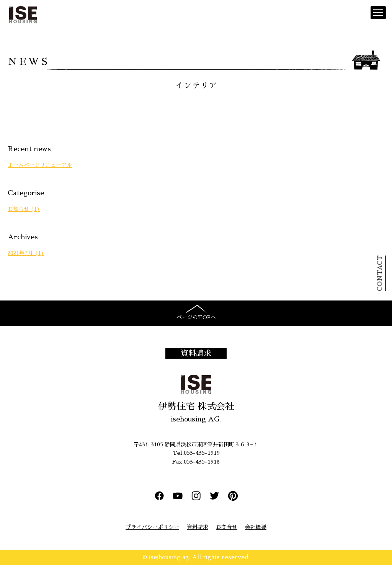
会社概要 (256, 527)
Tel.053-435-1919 (196, 453)
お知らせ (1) (24, 209)
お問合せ (227, 527)
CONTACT (380, 274)
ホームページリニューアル (40, 165)
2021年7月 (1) (26, 253)
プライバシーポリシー (152, 527)
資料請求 (196, 353)
